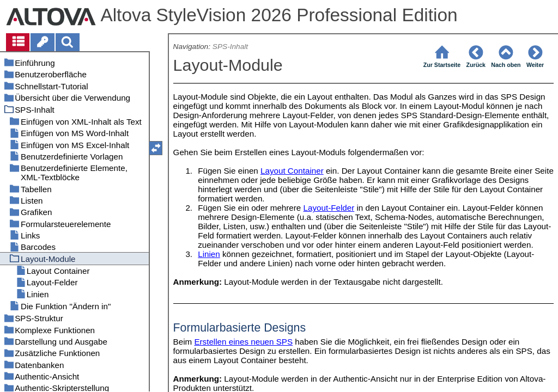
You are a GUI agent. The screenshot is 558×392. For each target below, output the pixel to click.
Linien (209, 254)
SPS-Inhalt (230, 47)
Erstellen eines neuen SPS (243, 342)
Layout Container (292, 171)
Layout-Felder (329, 208)
